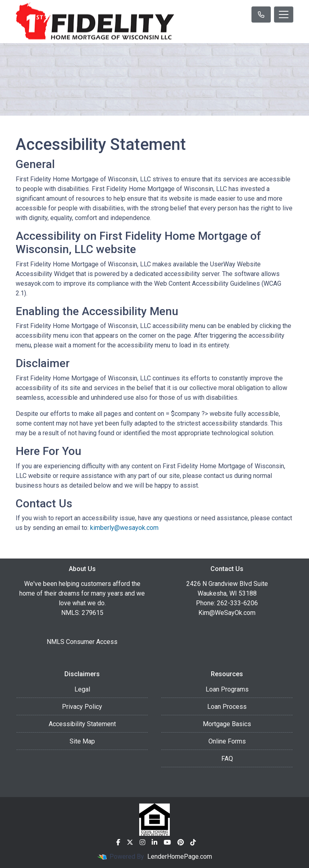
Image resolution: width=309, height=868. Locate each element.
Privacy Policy (82, 707)
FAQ (227, 759)
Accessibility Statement (82, 724)
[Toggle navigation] (284, 15)
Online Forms (227, 741)
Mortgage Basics (227, 724)
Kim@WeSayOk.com (227, 613)
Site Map (82, 741)
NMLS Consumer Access (82, 642)
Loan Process (227, 707)
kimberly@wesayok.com (124, 528)
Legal (82, 689)
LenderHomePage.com (180, 857)
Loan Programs (227, 689)
